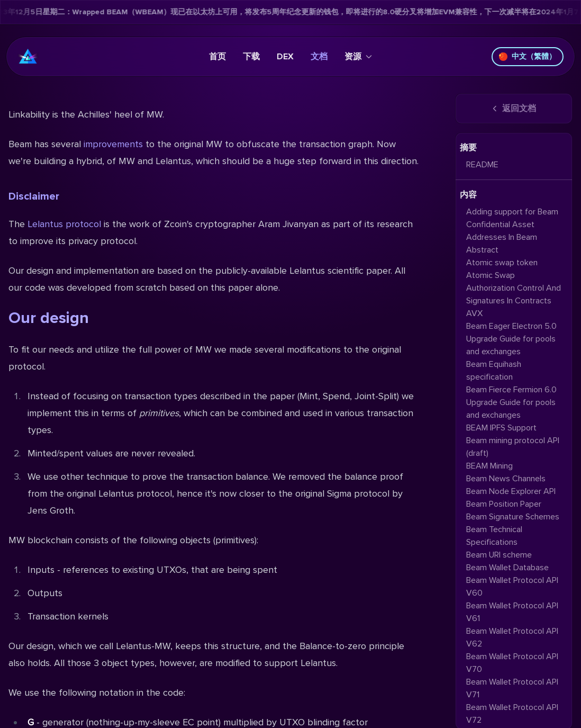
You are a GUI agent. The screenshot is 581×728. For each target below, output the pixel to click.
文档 (319, 57)
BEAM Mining (489, 466)
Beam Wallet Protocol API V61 (512, 612)
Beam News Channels (506, 479)
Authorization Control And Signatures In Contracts (514, 294)
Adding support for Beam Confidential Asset (512, 218)
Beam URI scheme (499, 555)
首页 (217, 57)
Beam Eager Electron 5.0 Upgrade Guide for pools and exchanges (511, 339)
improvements (113, 144)
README (482, 165)
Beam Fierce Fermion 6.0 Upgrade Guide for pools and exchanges (511, 402)
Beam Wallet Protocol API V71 (512, 688)
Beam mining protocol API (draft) (513, 447)
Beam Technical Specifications (494, 536)
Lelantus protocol (64, 224)
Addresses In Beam (502, 237)
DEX (285, 57)
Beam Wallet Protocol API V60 (512, 587)
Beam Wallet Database (507, 568)
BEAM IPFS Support (501, 428)
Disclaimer (34, 196)
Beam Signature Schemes (513, 517)
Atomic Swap (491, 275)
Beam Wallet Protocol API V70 (512, 663)
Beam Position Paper (504, 504)
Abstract (482, 250)
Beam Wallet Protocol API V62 (512, 637)
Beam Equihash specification (494, 371)
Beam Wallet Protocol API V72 (512, 714)
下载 (251, 57)
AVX (474, 313)
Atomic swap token (502, 263)
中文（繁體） (528, 56)
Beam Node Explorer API (511, 491)
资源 (358, 57)
